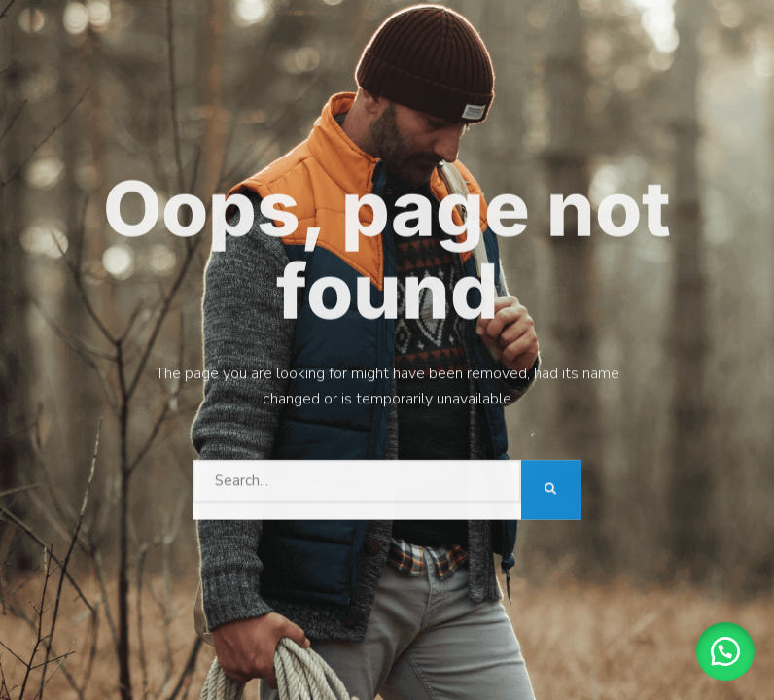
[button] (725, 651)
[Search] (551, 488)
